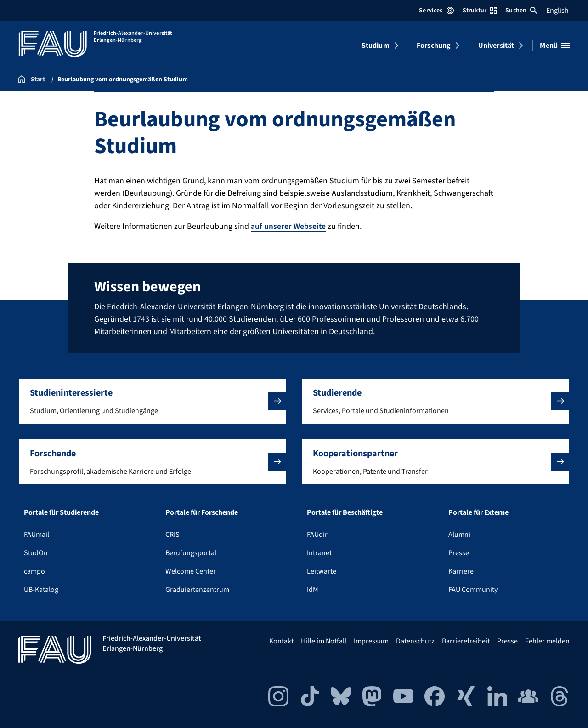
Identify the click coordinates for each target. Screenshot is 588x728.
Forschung (434, 45)
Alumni (459, 534)
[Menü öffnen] (555, 45)
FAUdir (317, 534)
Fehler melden (547, 641)
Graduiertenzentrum (197, 589)
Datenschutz (415, 641)
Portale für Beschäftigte (345, 512)
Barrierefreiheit (466, 641)
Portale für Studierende (61, 512)
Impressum (371, 641)
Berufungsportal (191, 552)
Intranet (319, 552)
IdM (313, 589)
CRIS (172, 534)
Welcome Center (191, 571)
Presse (459, 552)
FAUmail (37, 534)
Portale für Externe (478, 512)
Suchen (521, 11)
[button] (153, 401)
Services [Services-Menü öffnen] (436, 11)
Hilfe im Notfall (324, 641)
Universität (496, 45)
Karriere (461, 571)
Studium (376, 45)
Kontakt (281, 641)
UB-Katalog (41, 589)
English (557, 11)
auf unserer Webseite (288, 226)
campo (34, 571)
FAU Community (473, 589)
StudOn (36, 552)
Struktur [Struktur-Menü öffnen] (480, 11)
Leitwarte (322, 571)
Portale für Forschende (202, 512)
